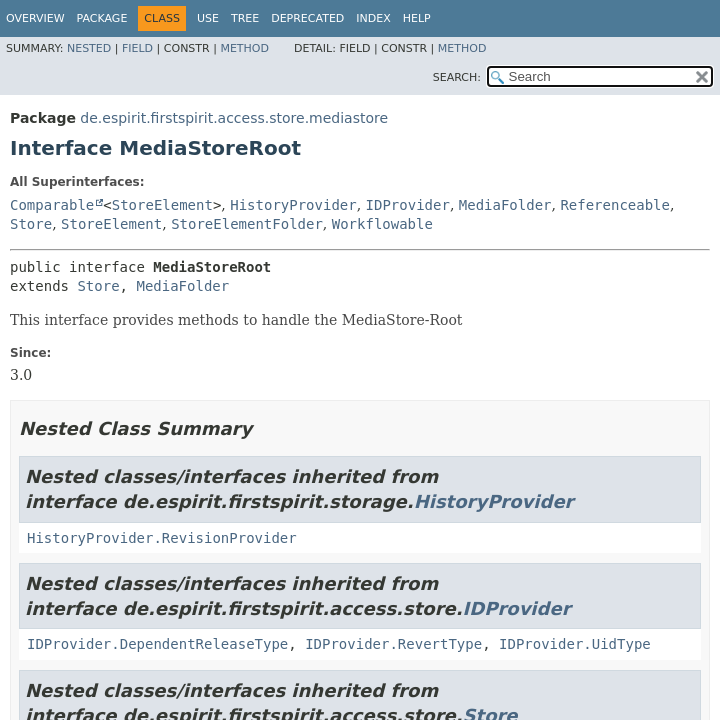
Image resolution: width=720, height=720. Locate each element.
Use (208, 18)
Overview (35, 18)
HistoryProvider (293, 205)
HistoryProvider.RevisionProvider (162, 538)
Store (31, 224)
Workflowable (382, 224)
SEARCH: (457, 77)
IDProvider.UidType (575, 644)
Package (102, 18)
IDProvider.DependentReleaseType (157, 644)
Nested (89, 48)
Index (373, 18)
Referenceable (615, 205)
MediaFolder (505, 205)
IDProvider (408, 205)
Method (244, 48)
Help (417, 18)
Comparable (52, 205)
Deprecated (307, 18)
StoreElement (162, 205)
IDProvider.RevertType (393, 644)
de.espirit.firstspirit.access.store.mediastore (234, 118)
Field (137, 48)
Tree (245, 18)
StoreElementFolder (247, 224)
